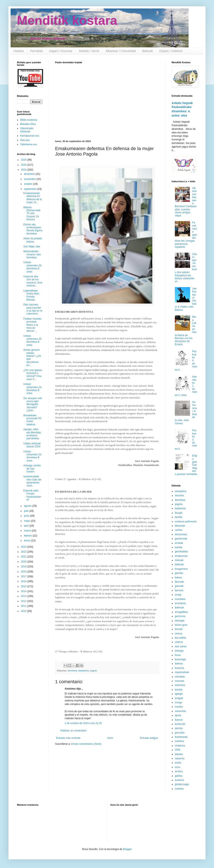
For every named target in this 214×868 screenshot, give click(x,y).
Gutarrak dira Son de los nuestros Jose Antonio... (33, 281)
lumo (178, 767)
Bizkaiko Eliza (28, 124)
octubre (28, 184)
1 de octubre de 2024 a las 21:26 (83, 723)
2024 (24, 170)
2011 (24, 606)
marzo (28, 531)
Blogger (127, 849)
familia (179, 517)
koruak (179, 629)
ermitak (179, 543)
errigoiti (179, 698)
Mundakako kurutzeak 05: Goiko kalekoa (33, 420)
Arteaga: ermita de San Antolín (32, 469)
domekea (72, 671)
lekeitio (179, 754)
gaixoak (179, 586)
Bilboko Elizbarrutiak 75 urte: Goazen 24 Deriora (32, 214)
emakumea (181, 556)
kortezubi (180, 724)
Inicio (110, 738)
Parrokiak (36, 51)
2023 (24, 547)
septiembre (31, 189)
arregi (178, 595)
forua (178, 655)
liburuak (179, 582)
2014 (24, 591)
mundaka (180, 599)
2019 (24, 567)
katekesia (180, 508)
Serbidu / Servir (89, 51)
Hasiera (19, 51)
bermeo (179, 590)
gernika (179, 573)
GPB (177, 750)
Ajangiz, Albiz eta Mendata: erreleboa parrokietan (32, 434)
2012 (24, 601)
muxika (179, 707)
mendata (180, 677)
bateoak (179, 608)
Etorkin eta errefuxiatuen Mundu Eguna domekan (33, 229)
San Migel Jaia (32, 246)
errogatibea (181, 612)
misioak (179, 560)
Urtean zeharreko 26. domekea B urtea (33, 267)
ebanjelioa (83, 671)
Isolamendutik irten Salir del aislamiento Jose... (32, 481)
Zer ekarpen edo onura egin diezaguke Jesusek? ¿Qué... (33, 404)
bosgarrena (181, 569)
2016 (24, 581)
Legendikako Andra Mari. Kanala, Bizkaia (31, 295)
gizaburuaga (182, 784)
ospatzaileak (182, 672)
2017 (24, 576)
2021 (24, 557)
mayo (27, 521)
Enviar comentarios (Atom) (86, 744)
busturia (179, 668)
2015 (24, 586)
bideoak (179, 564)
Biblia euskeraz (29, 120)
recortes (179, 496)
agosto (28, 506)
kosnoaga (180, 659)
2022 (24, 552)
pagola (93, 671)
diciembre (30, 174)
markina (179, 741)
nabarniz (180, 758)
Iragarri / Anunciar (61, 51)
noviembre (30, 179)
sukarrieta (180, 711)
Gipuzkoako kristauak (27, 130)
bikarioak (180, 526)
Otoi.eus (25, 140)
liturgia (179, 513)
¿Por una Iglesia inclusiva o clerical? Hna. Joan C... (33, 375)
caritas (179, 530)
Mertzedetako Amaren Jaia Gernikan (32, 254)
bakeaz (179, 664)
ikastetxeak (181, 737)
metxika (179, 789)
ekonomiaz (181, 534)
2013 (24, 596)
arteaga (179, 651)
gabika (179, 776)
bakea (178, 578)
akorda (179, 728)
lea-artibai (180, 638)
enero (28, 541)
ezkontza (180, 685)
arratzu (179, 771)
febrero (28, 536)
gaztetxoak (181, 539)
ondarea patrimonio (186, 522)
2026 (24, 160)
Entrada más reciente (68, 738)
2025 (24, 165)
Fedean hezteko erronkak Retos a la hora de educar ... (32, 325)
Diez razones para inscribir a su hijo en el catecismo (33, 309)
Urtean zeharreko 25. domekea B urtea (33, 340)
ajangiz (179, 694)
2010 (24, 611)
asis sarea (181, 646)
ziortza (179, 634)
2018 (24, 572)
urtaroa (179, 642)
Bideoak (148, 51)
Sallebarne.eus (29, 144)
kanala (179, 690)
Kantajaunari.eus (30, 136)
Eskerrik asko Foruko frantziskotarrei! (32, 495)
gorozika (180, 733)
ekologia (180, 621)
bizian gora (181, 625)
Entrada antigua (149, 738)
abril (27, 526)
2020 (24, 562)
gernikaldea (181, 552)
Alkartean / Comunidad (121, 51)
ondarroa (180, 746)
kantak (179, 547)
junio (27, 516)
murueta (179, 681)
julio (27, 511)
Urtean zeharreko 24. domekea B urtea (33, 389)
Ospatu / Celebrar (171, 51)
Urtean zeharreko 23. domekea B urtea (33, 456)
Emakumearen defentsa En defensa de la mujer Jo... (33, 198)
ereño (178, 763)
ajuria (178, 715)
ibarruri (179, 720)
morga (178, 702)
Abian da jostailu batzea (33, 240)
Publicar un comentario (73, 731)
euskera (179, 780)
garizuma (180, 616)
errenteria (180, 603)
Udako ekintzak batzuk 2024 (32, 445)
